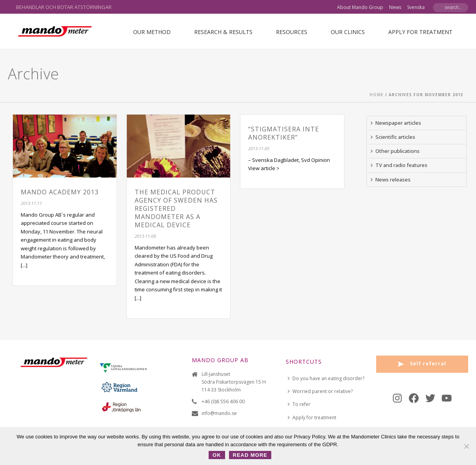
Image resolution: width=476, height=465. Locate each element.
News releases (391, 180)
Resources (292, 32)
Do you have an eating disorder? (326, 378)
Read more (250, 455)
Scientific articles (393, 137)
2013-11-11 (31, 203)
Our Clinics (348, 32)
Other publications (395, 151)
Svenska (416, 7)
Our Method (152, 32)
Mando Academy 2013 (60, 192)
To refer (299, 404)
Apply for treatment (420, 32)
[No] (466, 446)
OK (217, 455)
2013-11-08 (145, 236)
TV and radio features (399, 165)
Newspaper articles (396, 123)
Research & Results (223, 32)
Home (377, 95)
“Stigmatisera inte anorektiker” (284, 133)
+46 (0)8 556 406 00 (223, 401)
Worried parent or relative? (320, 391)
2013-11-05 (259, 148)
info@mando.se (219, 413)
